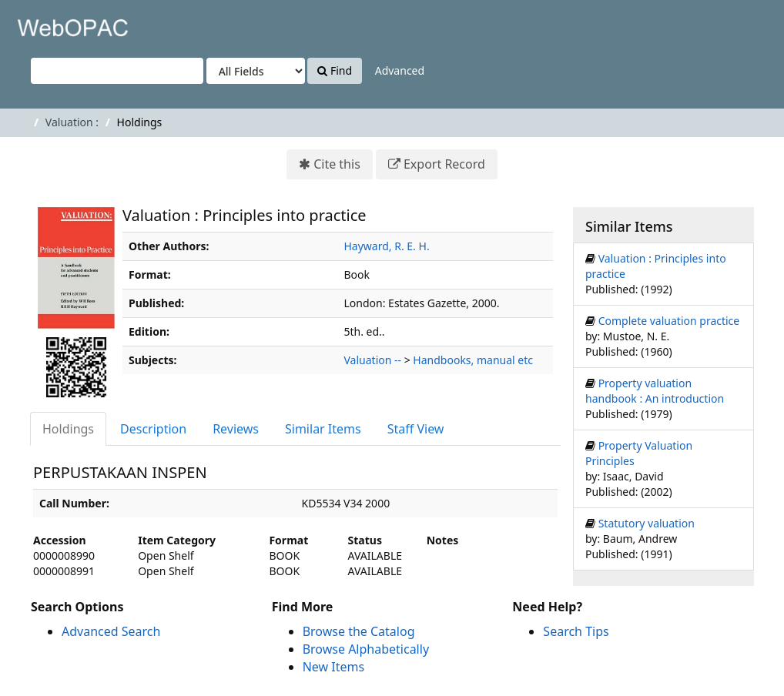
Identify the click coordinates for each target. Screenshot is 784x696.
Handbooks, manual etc (473, 360)
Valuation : (72, 122)
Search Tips (576, 631)
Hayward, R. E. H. (387, 246)
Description (153, 429)
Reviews (236, 429)
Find (335, 70)
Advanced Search (111, 631)
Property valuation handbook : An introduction (655, 391)
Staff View (416, 429)
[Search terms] (117, 71)
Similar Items (323, 429)
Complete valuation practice (669, 321)
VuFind (49, 23)
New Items (333, 667)
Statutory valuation (647, 523)
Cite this (337, 164)
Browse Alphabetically (366, 649)
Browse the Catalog (359, 631)
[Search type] (256, 71)
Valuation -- (373, 360)
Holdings (68, 429)
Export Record (444, 164)
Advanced (400, 70)
